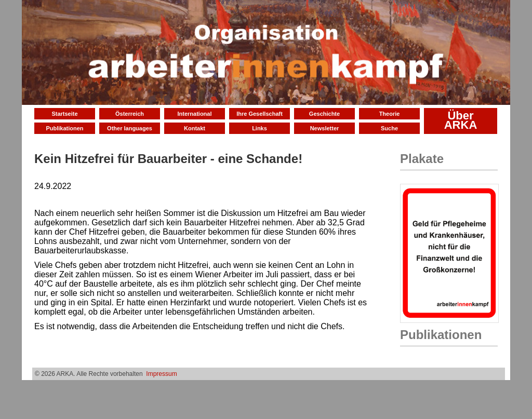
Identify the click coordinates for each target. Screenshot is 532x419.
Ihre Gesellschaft (260, 114)
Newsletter (325, 128)
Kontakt (195, 128)
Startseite (64, 114)
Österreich (130, 114)
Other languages (130, 128)
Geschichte (324, 114)
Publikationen (64, 128)
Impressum (161, 374)
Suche (389, 128)
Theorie (390, 114)
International (194, 114)
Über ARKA (461, 120)
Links (260, 128)
